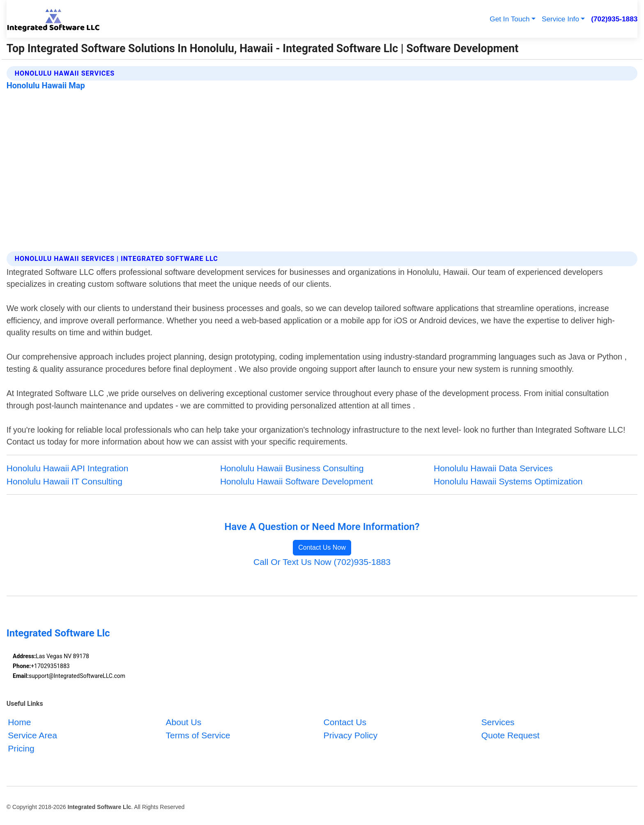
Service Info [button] (560, 19)
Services (498, 722)
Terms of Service (198, 735)
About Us (183, 722)
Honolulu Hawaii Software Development (297, 481)
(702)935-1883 (614, 19)
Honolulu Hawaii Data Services (493, 468)
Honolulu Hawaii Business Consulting (292, 468)
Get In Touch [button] (509, 19)
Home (19, 722)
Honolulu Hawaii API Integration (68, 468)
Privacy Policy (351, 735)
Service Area (32, 735)
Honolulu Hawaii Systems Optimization (508, 481)
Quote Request (511, 735)
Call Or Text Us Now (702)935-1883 (322, 562)
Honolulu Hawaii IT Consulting (64, 481)
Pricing (21, 748)
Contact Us (345, 722)
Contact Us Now (322, 547)
